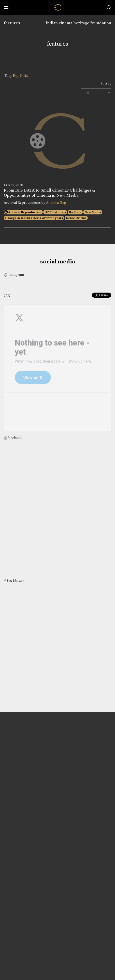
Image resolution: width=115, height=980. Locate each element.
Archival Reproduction (25, 212)
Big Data (75, 212)
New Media (93, 212)
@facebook (13, 438)
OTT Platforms (55, 212)
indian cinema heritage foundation (79, 23)
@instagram (14, 275)
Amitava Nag (56, 203)
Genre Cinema (76, 218)
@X (7, 295)
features (12, 23)
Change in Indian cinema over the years (34, 218)
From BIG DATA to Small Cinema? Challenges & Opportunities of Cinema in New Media (49, 193)
